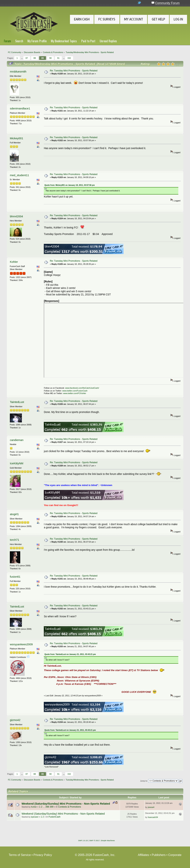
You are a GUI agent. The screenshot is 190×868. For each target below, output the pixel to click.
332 (69, 58)
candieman (17, 440)
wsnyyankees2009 (21, 644)
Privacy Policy (43, 855)
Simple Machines (108, 840)
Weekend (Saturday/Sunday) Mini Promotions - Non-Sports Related (66, 804)
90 (50, 58)
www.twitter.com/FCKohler (75, 393)
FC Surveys (107, 19)
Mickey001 (17, 138)
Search (19, 41)
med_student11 (19, 175)
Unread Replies (108, 41)
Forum (7, 41)
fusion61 (15, 577)
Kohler (14, 262)
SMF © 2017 (94, 840)
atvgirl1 (14, 514)
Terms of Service (20, 855)
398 (47, 807)
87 (27, 58)
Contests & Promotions (70, 807)
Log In (178, 19)
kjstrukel (35, 817)
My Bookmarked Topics (64, 41)
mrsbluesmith (18, 71)
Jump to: (144, 781)
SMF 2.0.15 (83, 840)
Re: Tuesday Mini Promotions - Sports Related (74, 71)
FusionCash (55, 817)
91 (58, 58)
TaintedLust (17, 402)
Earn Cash (82, 19)
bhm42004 (16, 216)
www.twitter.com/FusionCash (75, 391)
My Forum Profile (37, 41)
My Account (134, 19)
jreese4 (151, 807)
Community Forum (167, 3)
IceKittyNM (17, 463)
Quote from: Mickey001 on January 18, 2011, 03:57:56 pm (69, 185)
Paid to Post (88, 41)
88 (35, 58)
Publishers (159, 855)
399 (52, 807)
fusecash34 (153, 817)
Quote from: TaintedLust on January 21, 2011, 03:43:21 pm (70, 654)
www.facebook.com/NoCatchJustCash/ (82, 388)
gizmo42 (15, 720)
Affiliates (143, 855)
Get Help (158, 19)
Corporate (175, 855)
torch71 (14, 540)
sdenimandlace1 (20, 108)
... (22, 58)
